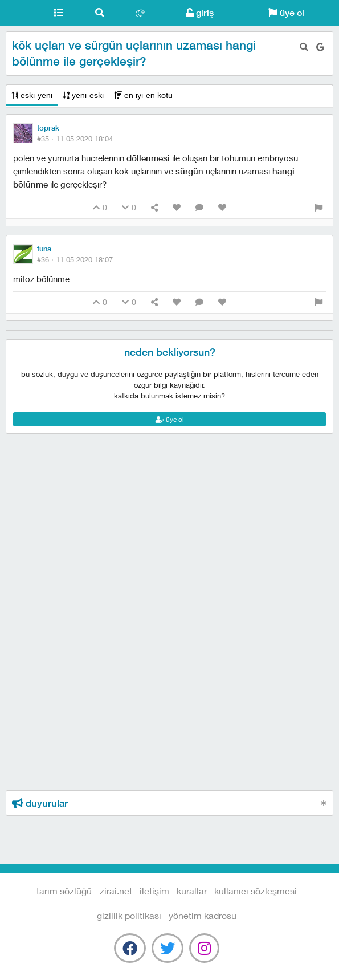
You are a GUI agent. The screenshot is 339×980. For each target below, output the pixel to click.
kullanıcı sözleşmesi (256, 891)
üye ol (286, 13)
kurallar (192, 891)
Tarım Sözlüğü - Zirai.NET (19, 13)
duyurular (40, 803)
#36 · (75, 259)
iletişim (154, 891)
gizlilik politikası (129, 915)
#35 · (75, 139)
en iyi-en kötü (143, 95)
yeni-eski (83, 95)
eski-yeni (32, 95)
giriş (200, 13)
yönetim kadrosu (203, 915)
